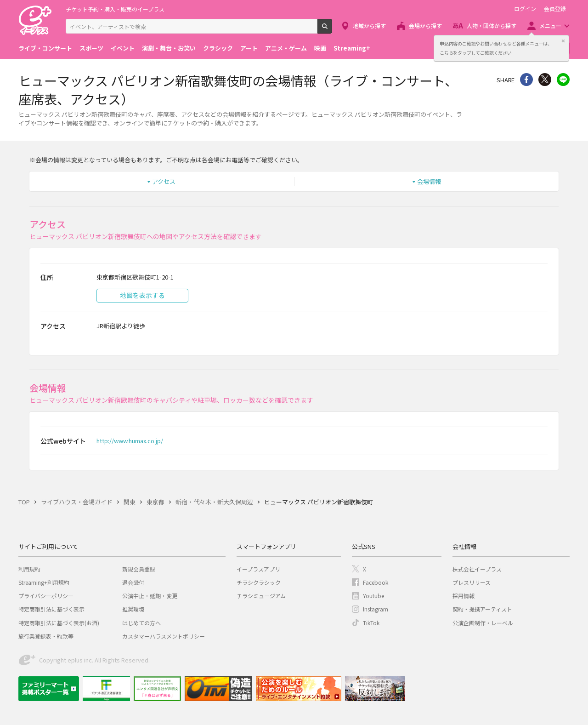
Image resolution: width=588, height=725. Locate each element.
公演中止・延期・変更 (150, 596)
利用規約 (29, 569)
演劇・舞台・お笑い (169, 48)
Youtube (373, 596)
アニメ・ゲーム (286, 48)
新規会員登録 (139, 569)
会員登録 (555, 9)
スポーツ (91, 48)
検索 (332, 30)
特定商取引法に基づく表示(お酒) (59, 623)
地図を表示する (142, 295)
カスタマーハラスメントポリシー (164, 636)
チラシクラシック (259, 582)
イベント (123, 48)
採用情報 (464, 596)
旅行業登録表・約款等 (46, 636)
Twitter (545, 80)
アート (249, 48)
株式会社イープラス (477, 569)
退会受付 (133, 582)
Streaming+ (352, 48)
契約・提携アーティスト (482, 609)
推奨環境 (133, 609)
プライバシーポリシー (46, 596)
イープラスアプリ (258, 569)
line (563, 80)
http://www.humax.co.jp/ (130, 441)
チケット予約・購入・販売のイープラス (115, 9)
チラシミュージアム (261, 596)
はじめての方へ (141, 623)
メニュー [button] (550, 26)
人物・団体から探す (492, 26)
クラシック (218, 48)
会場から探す (425, 26)
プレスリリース (472, 582)
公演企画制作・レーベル (483, 623)
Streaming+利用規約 (44, 582)
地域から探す (369, 26)
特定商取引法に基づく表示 (51, 609)
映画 (320, 48)
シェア (526, 80)
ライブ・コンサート (45, 48)
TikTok (371, 623)
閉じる (563, 41)
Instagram (376, 609)
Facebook (376, 582)
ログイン (525, 9)
